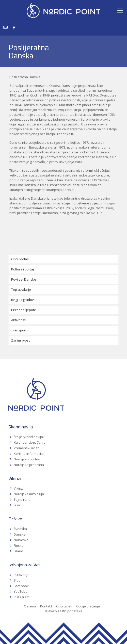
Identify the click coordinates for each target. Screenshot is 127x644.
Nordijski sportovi (27, 459)
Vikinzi (19, 488)
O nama (30, 606)
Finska (19, 545)
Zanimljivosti (21, 340)
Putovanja (22, 575)
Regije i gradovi (23, 300)
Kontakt (46, 606)
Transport (19, 330)
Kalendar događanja (30, 442)
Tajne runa (22, 500)
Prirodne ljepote (24, 310)
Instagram (21, 597)
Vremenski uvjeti (27, 448)
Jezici (18, 505)
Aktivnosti (19, 320)
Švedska (20, 529)
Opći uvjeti (64, 606)
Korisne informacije (29, 454)
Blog (17, 580)
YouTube (20, 591)
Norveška (21, 540)
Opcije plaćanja (88, 606)
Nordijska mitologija (29, 494)
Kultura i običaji (23, 269)
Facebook (21, 586)
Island (18, 551)
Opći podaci (20, 259)
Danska (20, 534)
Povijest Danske (24, 279)
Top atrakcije (21, 289)
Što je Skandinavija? (29, 437)
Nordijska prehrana (29, 465)
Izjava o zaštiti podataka (64, 611)
